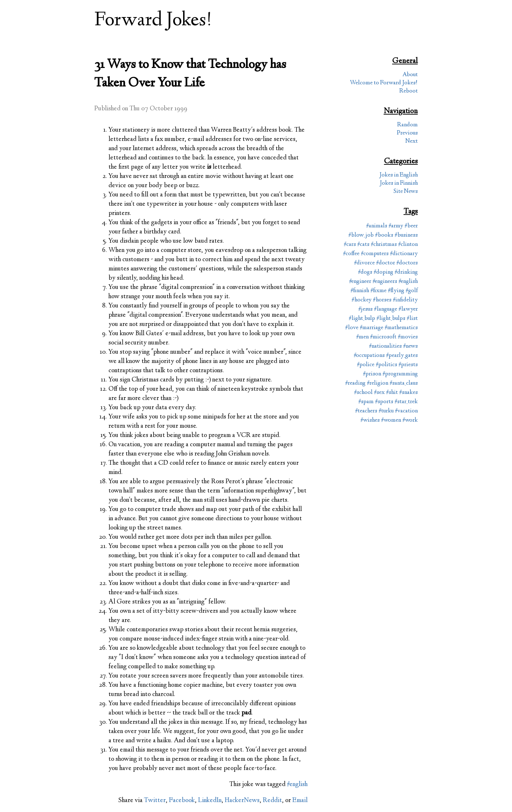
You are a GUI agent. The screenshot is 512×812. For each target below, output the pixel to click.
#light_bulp (362, 319)
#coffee (351, 254)
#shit (392, 393)
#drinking (406, 272)
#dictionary (404, 254)
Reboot (409, 91)
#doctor (386, 263)
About (410, 75)
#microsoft (383, 337)
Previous (407, 133)
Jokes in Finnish (399, 183)
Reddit (272, 801)
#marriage (372, 328)
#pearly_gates (402, 356)
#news (410, 346)
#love (352, 328)
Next (412, 141)
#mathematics (401, 328)
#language (386, 309)
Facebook (182, 801)
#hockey (362, 300)
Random (407, 125)
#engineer (360, 282)
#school (363, 393)
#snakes (409, 393)
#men (362, 337)
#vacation (406, 411)
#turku (386, 411)
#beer (411, 226)
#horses (382, 300)
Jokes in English (399, 175)
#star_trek (406, 402)
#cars (350, 245)
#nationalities (385, 346)
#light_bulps (391, 319)
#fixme (378, 291)
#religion (378, 383)
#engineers (385, 282)
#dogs (365, 272)
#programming (400, 374)
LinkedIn (210, 801)
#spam (366, 402)
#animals (377, 226)
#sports (384, 402)
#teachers (366, 411)
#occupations (369, 356)
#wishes (370, 420)
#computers (375, 254)
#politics (386, 365)
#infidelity (405, 300)
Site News (406, 192)
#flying (396, 291)
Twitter (155, 801)
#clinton (408, 245)
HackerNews (242, 801)
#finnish (360, 291)
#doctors (407, 263)
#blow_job (361, 235)
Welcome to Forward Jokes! (384, 83)
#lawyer (408, 309)
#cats (363, 245)
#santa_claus (404, 383)
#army (396, 226)
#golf (412, 291)
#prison (372, 374)
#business (406, 235)
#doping (383, 272)
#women (391, 420)
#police (366, 365)
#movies (408, 337)
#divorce (364, 263)
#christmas (384, 245)
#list (412, 319)
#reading (355, 383)
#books (384, 235)
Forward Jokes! (153, 21)
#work (410, 420)
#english (297, 785)
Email (300, 801)
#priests (408, 365)
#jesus (366, 309)
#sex (379, 393)
